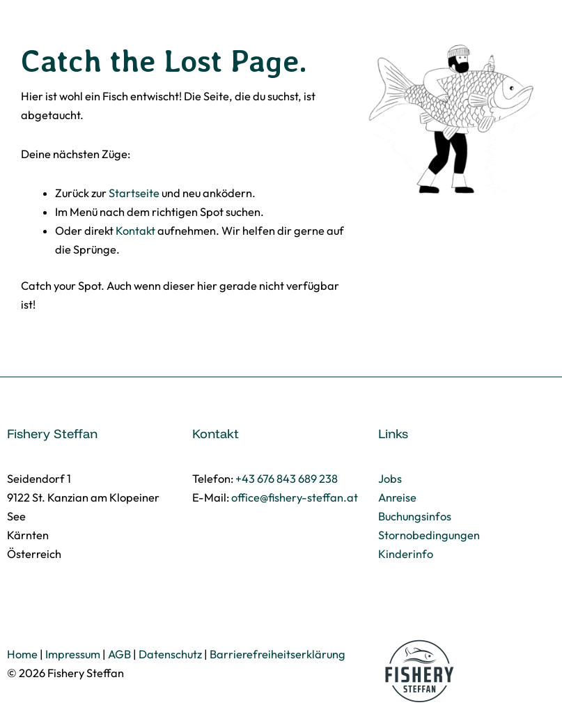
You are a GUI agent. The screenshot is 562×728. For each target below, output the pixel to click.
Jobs (390, 479)
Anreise (397, 497)
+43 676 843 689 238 (287, 479)
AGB (119, 654)
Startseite (134, 193)
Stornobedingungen (429, 535)
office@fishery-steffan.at (295, 497)
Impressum (73, 654)
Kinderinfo (406, 554)
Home (22, 654)
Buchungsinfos (415, 516)
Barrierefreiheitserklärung (278, 654)
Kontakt (135, 231)
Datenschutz (170, 654)
